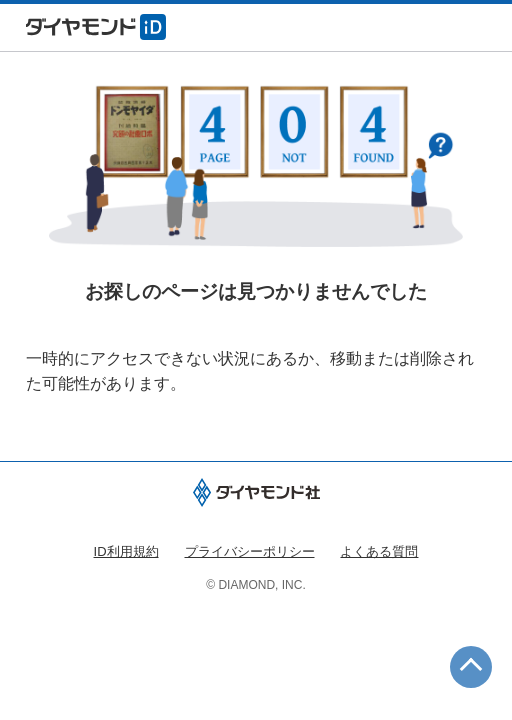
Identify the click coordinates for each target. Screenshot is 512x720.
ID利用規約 (126, 551)
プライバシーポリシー (250, 551)
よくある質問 (379, 551)
